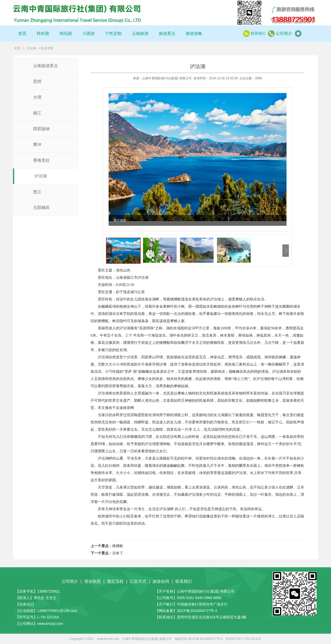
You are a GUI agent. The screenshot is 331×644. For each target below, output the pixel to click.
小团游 (88, 33)
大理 (37, 97)
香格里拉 (41, 160)
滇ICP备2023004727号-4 (197, 611)
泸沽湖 (31, 48)
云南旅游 (140, 33)
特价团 (43, 33)
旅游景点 (167, 33)
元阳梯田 (41, 208)
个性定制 (113, 33)
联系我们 (258, 33)
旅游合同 (161, 581)
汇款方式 (138, 581)
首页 (22, 33)
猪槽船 (118, 546)
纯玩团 (66, 33)
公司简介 (284, 33)
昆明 (37, 82)
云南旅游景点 (46, 66)
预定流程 (115, 581)
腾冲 (37, 145)
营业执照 (93, 581)
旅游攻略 (194, 33)
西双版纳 (41, 129)
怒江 (37, 192)
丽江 (37, 113)
